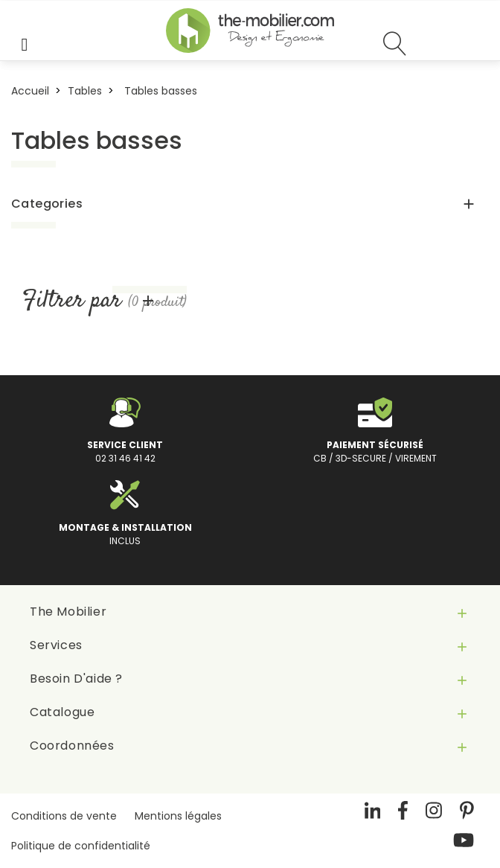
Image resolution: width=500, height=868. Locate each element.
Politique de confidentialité (81, 846)
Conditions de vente (64, 816)
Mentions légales (178, 816)
